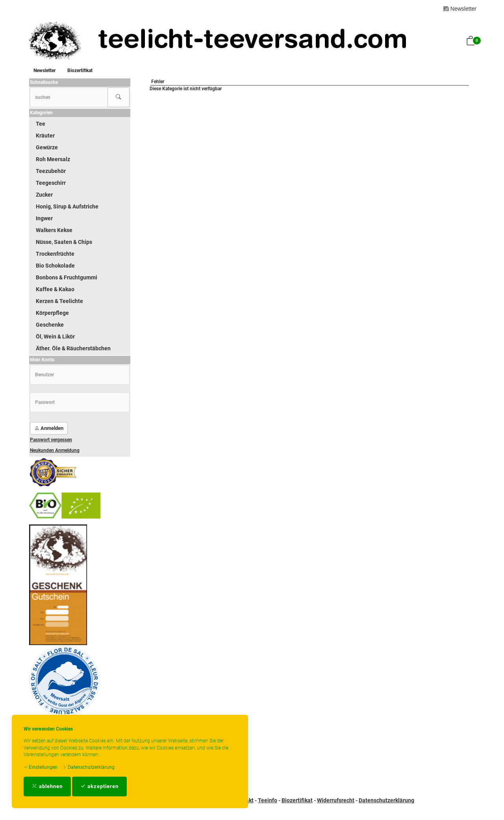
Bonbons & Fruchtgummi (67, 277)
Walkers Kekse (54, 230)
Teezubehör (51, 171)
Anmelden (49, 428)
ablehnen (47, 786)
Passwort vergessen (51, 440)
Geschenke (50, 325)
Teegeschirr (51, 183)
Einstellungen (41, 767)
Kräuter (45, 136)
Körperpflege (52, 313)
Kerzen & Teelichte (59, 301)
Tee (41, 124)
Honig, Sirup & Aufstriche (67, 206)
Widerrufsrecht (336, 800)
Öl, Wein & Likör (55, 337)
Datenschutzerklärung (89, 767)
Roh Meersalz (53, 159)
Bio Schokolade (55, 266)
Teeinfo (268, 800)
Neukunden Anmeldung (55, 450)
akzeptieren (99, 786)
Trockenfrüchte (55, 254)
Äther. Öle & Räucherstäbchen (73, 348)
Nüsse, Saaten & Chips (64, 242)
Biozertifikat (80, 71)
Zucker (44, 195)
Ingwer (44, 218)
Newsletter (460, 9)
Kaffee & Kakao (55, 289)
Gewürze (47, 147)
